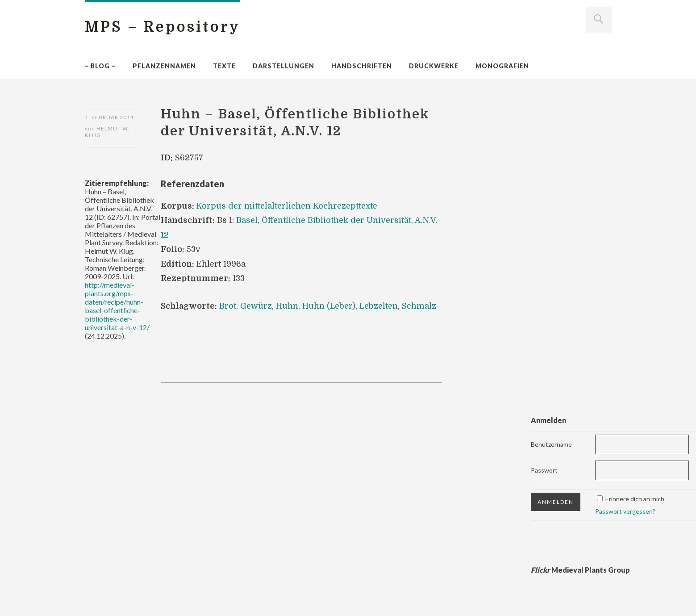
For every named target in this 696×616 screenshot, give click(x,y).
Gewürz (256, 306)
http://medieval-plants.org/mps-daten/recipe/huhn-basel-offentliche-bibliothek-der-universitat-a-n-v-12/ (117, 306)
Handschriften (362, 66)
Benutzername (551, 444)
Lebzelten (379, 306)
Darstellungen (283, 66)
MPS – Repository (163, 27)
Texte (224, 66)
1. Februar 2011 (109, 117)
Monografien (502, 66)
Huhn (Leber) (329, 306)
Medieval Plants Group (580, 570)
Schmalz (419, 306)
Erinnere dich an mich (635, 499)
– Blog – (100, 66)
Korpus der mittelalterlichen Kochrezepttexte (287, 206)
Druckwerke (434, 66)
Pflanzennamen (164, 66)
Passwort (544, 470)
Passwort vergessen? (625, 511)
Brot (228, 306)
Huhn (287, 306)
